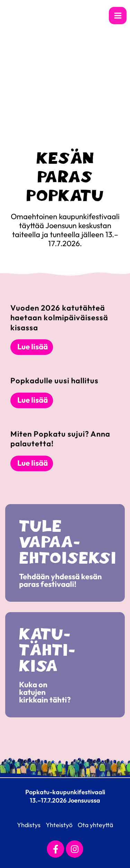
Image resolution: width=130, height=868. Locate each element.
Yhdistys (29, 825)
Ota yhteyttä (95, 825)
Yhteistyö (59, 825)
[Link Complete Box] (65, 329)
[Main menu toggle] (118, 16)
